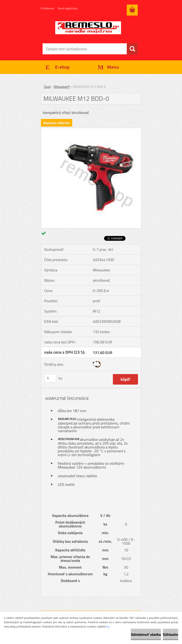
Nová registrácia (68, 8)
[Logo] (88, 28)
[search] (132, 49)
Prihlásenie (47, 8)
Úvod (47, 87)
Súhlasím (171, 634)
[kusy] (50, 378)
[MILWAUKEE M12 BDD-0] (91, 130)
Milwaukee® (62, 87)
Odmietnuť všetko (146, 634)
